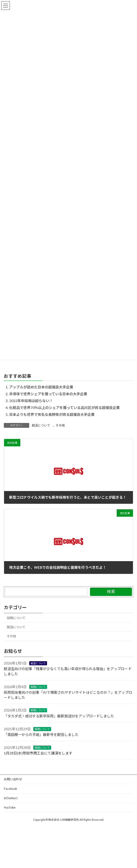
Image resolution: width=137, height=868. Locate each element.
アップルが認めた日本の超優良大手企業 (41, 387)
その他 (60, 425)
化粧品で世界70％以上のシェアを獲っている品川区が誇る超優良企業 (64, 408)
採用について (16, 618)
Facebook (10, 789)
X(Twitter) (11, 798)
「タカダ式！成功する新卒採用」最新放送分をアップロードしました (59, 716)
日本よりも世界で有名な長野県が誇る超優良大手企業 (52, 414)
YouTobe (10, 807)
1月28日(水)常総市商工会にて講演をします (38, 753)
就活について (41, 425)
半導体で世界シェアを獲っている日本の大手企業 (48, 394)
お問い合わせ (13, 779)
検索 (111, 591)
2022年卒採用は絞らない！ (31, 401)
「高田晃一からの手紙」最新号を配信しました (41, 735)
